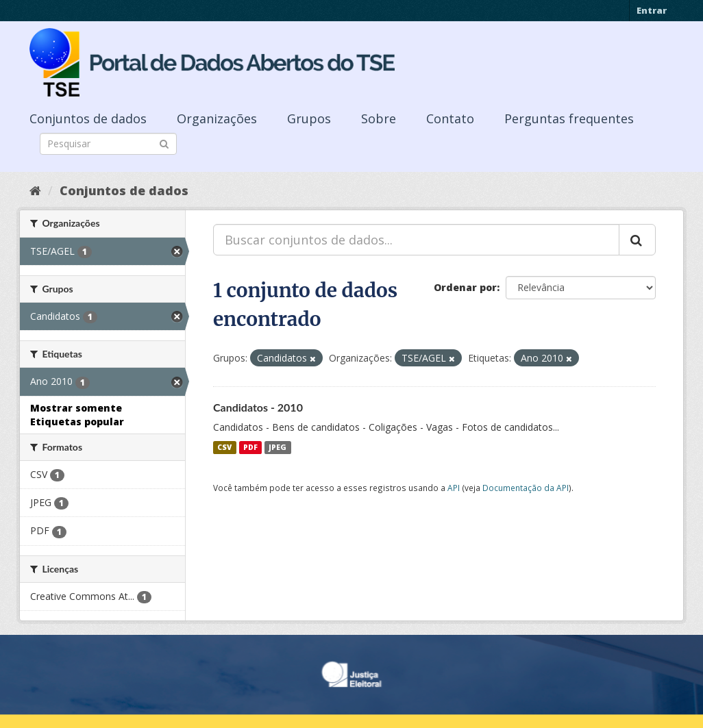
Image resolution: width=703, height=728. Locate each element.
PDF (250, 447)
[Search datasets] (108, 144)
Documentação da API (526, 488)
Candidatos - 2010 (258, 407)
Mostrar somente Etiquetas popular (77, 415)
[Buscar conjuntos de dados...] (416, 240)
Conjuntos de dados (88, 118)
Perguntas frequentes (569, 118)
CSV (224, 447)
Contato (450, 118)
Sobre (379, 118)
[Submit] (164, 143)
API (454, 488)
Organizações (217, 118)
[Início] (35, 190)
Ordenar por (465, 287)
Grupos (309, 118)
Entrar (652, 10)
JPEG (277, 447)
